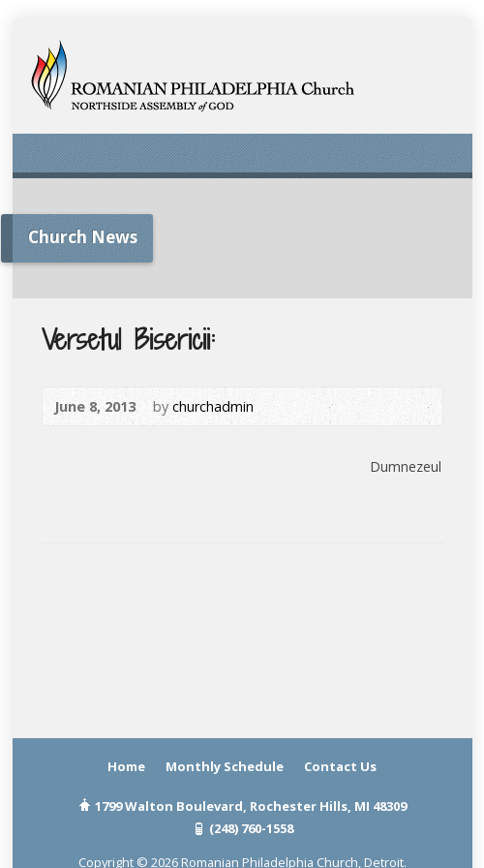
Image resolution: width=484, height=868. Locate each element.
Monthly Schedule (225, 766)
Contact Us (340, 766)
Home (126, 766)
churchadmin (213, 406)
